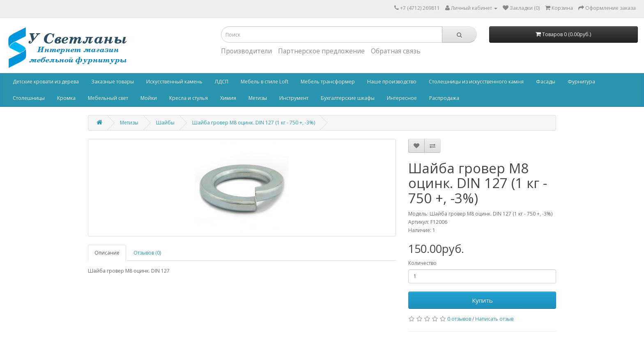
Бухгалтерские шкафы (348, 98)
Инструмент (294, 98)
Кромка (66, 98)
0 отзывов (459, 319)
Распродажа (444, 98)
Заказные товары (113, 82)
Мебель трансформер (328, 82)
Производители (246, 51)
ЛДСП (222, 82)
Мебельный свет (108, 98)
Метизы (258, 98)
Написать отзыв (494, 319)
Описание (107, 253)
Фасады (546, 82)
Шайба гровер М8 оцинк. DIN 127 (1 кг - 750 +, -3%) (254, 123)
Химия (228, 98)
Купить (482, 300)
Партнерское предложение (321, 51)
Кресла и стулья (189, 98)
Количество (422, 263)
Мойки (149, 98)
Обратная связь (396, 51)
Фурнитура (581, 82)
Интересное (402, 98)
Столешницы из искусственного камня (476, 82)
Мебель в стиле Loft (264, 82)
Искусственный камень (174, 82)
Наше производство (392, 82)
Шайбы (165, 123)
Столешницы (29, 98)
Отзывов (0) (147, 253)
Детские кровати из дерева (46, 82)
